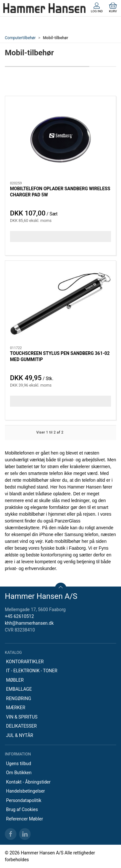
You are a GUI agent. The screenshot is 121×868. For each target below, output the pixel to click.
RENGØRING (19, 698)
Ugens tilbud (19, 764)
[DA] (44, 8)
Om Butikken (19, 773)
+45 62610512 (19, 616)
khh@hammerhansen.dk (29, 623)
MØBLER (15, 680)
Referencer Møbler (25, 819)
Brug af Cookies (22, 809)
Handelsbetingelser (25, 791)
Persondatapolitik (24, 800)
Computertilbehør (20, 38)
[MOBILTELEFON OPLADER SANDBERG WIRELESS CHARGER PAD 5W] (60, 139)
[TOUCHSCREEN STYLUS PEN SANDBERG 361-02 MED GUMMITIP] (60, 304)
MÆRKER (16, 708)
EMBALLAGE (19, 689)
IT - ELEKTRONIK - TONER (32, 671)
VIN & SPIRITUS (22, 717)
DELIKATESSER (21, 726)
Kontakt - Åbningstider (28, 782)
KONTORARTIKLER (25, 662)
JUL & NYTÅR (20, 735)
